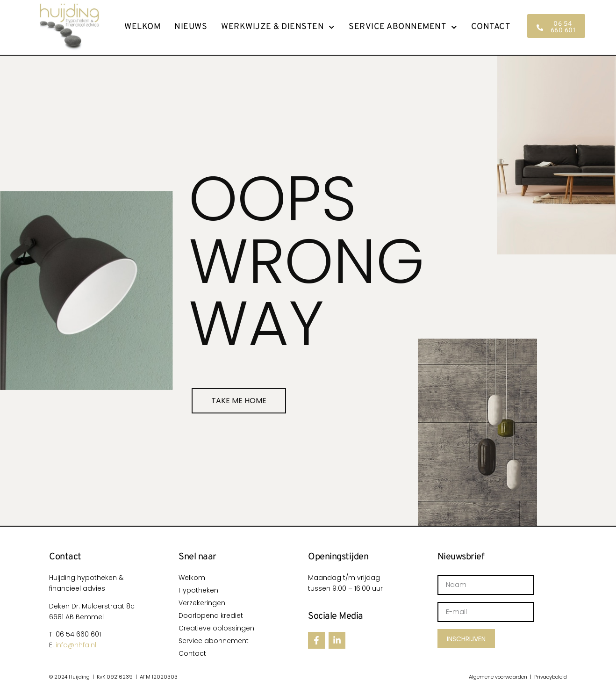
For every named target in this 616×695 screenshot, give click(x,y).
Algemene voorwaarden (498, 677)
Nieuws (191, 27)
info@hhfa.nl (76, 645)
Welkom (142, 27)
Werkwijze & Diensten (278, 27)
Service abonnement (403, 27)
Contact (491, 27)
